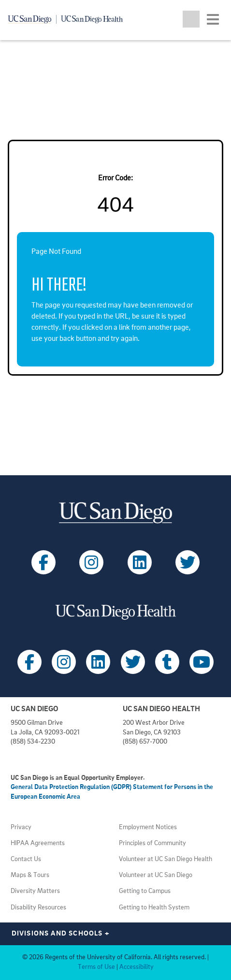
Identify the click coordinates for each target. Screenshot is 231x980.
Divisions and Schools (61, 934)
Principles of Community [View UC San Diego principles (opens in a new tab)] (152, 843)
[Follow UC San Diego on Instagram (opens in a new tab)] (91, 562)
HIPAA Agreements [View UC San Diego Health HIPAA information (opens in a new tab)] (38, 843)
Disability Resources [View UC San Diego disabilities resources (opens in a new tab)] (38, 908)
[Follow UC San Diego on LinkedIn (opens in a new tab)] (140, 562)
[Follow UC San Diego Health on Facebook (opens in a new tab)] (29, 662)
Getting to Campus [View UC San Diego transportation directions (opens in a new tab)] (145, 891)
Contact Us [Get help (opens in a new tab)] (26, 859)
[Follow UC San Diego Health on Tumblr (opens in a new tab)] (167, 662)
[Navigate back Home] (69, 19)
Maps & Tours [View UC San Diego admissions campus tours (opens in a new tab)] (30, 875)
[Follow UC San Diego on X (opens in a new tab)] (188, 562)
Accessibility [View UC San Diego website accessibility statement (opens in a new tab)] (137, 967)
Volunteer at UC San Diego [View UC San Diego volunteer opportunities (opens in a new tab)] (156, 875)
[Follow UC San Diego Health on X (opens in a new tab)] (133, 662)
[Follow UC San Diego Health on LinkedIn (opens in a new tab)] (98, 662)
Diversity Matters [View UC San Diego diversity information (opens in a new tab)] (35, 891)
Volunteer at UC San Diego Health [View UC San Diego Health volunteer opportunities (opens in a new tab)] (166, 859)
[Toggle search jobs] (191, 19)
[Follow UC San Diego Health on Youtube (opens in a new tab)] (202, 662)
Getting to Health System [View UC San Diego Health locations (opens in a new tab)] (154, 908)
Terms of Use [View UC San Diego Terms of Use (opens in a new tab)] (96, 967)
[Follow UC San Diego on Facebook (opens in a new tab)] (43, 562)
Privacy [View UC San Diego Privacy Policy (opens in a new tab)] (21, 827)
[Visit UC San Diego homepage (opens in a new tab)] (115, 513)
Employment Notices (148, 827)
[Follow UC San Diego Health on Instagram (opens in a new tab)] (64, 662)
